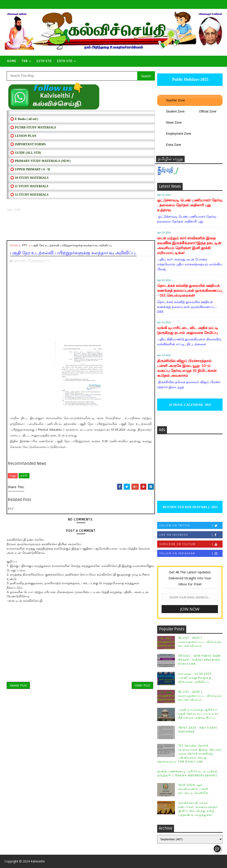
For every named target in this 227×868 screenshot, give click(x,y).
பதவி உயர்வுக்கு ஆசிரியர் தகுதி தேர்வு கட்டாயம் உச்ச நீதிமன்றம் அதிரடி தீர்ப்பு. (199, 714)
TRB (25, 61)
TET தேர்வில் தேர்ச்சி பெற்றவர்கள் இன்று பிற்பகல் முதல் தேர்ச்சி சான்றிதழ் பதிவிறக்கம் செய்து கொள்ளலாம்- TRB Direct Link (189, 754)
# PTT (24, 476)
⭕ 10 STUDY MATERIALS (29, 178)
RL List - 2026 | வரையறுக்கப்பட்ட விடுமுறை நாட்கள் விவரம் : (200, 696)
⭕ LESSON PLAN (23, 136)
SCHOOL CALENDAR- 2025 (190, 405)
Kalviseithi (38, 861)
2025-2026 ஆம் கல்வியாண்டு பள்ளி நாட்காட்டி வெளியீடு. (194, 789)
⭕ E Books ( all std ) (24, 119)
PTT (25, 245)
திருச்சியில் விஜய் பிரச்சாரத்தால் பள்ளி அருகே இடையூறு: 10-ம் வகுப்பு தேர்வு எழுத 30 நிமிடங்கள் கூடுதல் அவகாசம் (187, 368)
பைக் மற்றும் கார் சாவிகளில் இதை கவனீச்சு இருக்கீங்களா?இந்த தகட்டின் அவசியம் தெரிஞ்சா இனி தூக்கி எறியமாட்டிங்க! (189, 246)
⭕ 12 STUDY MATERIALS (29, 195)
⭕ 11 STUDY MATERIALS (29, 186)
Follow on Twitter (191, 526)
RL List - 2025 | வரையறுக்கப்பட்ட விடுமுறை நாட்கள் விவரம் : (200, 642)
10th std (65, 61)
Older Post (142, 685)
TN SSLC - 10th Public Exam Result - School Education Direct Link (200, 660)
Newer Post (18, 685)
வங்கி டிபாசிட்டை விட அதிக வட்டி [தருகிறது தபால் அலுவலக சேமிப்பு (188, 330)
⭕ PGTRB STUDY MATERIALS (33, 127)
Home (12, 61)
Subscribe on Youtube (191, 544)
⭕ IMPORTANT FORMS (28, 144)
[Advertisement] (81, 226)
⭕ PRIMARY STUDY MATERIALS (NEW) (40, 161)
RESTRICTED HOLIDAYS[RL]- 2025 (190, 507)
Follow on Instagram (191, 553)
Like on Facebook (191, 535)
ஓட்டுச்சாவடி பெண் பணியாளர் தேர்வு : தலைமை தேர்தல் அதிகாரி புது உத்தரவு (190, 205)
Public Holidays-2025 (190, 79)
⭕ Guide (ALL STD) (25, 153)
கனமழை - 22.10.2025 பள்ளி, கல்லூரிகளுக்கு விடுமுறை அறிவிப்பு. (195, 678)
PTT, (48, 261)
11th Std (44, 61)
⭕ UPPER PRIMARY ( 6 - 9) (30, 169)
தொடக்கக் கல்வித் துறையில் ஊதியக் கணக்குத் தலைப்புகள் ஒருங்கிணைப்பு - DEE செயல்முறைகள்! (190, 291)
